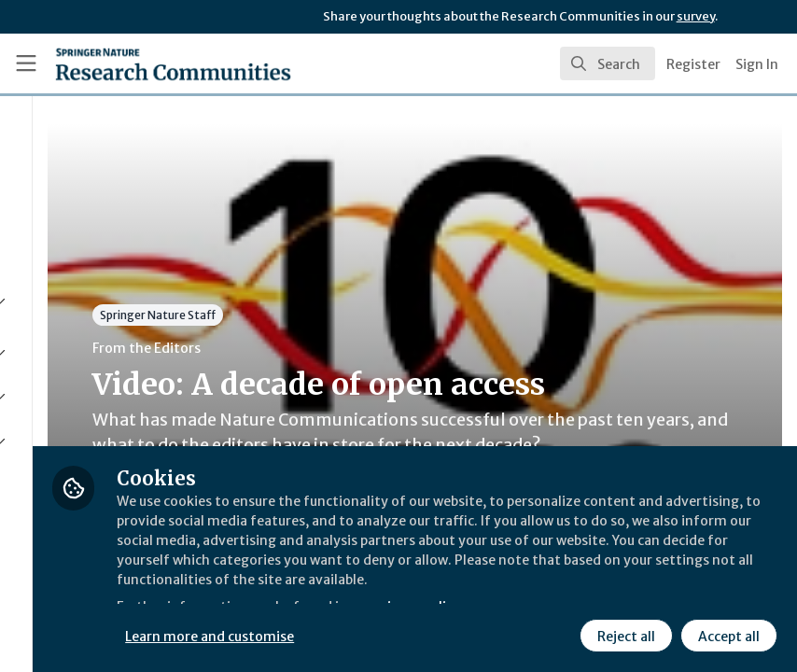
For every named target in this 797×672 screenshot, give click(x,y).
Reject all (623, 634)
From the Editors (353, 348)
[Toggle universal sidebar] (26, 63)
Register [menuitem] (693, 64)
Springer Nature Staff (364, 315)
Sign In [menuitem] (757, 64)
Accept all (726, 634)
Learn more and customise (418, 634)
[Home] (135, 63)
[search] (608, 63)
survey (696, 16)
